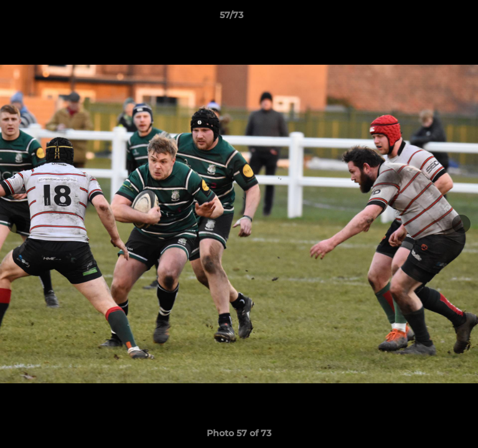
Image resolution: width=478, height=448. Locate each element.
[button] (433, 18)
